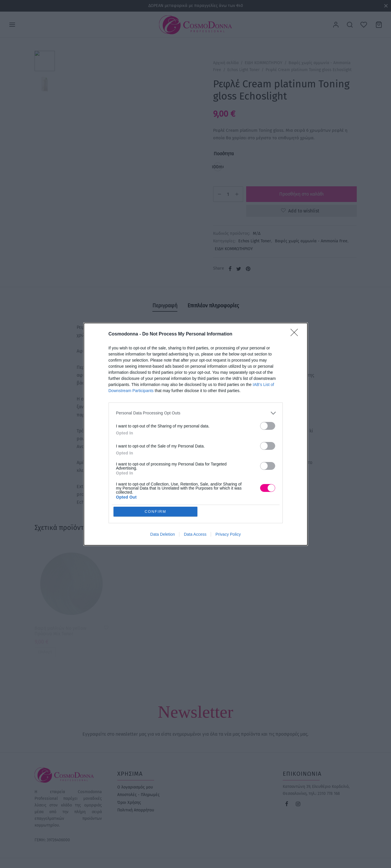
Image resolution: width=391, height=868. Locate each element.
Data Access (195, 534)
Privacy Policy (228, 534)
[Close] (296, 334)
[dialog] (196, 434)
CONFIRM (155, 511)
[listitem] (196, 413)
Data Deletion (163, 534)
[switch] (268, 426)
